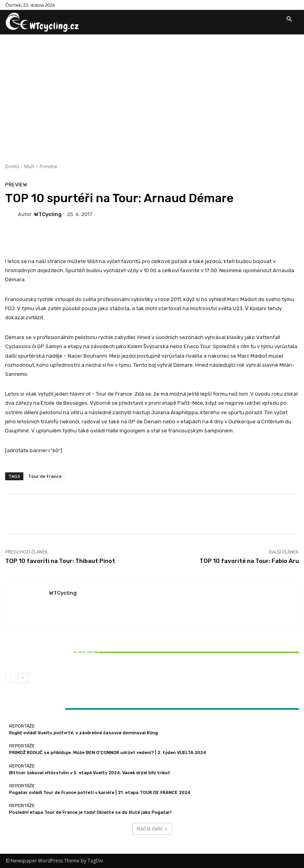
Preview (48, 166)
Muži (29, 166)
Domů (12, 166)
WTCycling (48, 214)
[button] (289, 19)
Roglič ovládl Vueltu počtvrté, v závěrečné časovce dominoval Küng (84, 733)
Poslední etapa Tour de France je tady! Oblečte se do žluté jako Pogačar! (90, 812)
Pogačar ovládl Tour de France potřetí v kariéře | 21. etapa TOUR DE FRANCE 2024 (100, 793)
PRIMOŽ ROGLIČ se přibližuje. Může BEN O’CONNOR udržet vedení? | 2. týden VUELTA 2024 (108, 753)
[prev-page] (10, 678)
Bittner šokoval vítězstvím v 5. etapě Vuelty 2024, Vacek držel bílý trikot (54, 656)
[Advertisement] (152, 94)
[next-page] (23, 678)
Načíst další (152, 829)
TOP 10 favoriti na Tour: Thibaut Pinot (60, 561)
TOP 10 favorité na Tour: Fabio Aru (249, 561)
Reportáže (53, 646)
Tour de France (45, 476)
